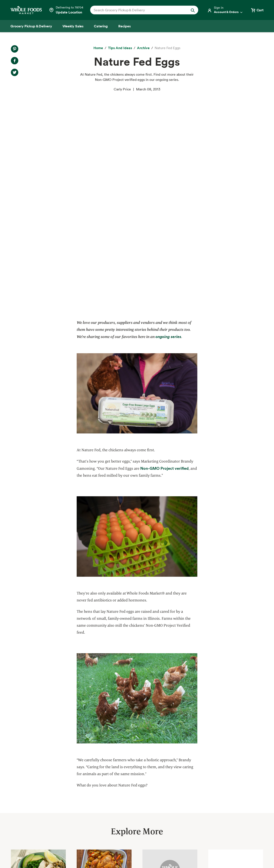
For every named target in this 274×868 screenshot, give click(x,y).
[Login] (225, 10)
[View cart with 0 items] (257, 10)
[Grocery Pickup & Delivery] (31, 26)
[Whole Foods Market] (26, 10)
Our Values (140, 779)
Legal (234, 853)
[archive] (143, 48)
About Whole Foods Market (153, 771)
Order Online (21, 834)
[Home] (98, 48)
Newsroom (140, 810)
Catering (18, 795)
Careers (137, 803)
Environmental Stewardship (93, 795)
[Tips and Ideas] (120, 48)
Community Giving (86, 787)
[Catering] (101, 26)
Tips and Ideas (23, 826)
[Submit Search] (193, 10)
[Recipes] (124, 26)
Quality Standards (86, 779)
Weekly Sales (22, 787)
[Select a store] (66, 10)
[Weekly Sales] (73, 26)
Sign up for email (239, 816)
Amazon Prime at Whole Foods (35, 803)
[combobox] (139, 10)
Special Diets (21, 818)
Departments (141, 787)
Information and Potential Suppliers (159, 795)
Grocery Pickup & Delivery (32, 771)
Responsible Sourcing (88, 771)
